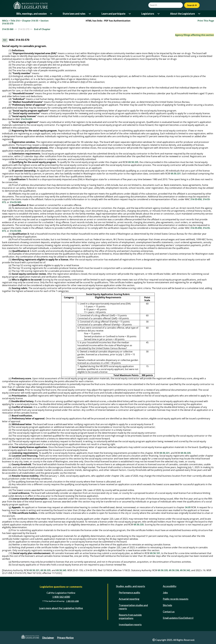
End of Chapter (42, 29)
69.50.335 (133, 162)
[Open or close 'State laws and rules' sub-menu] (90, 14)
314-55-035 (26, 119)
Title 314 (15, 21)
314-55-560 (8, 29)
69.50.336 (174, 570)
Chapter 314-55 (30, 21)
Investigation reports (130, 624)
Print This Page (206, 21)
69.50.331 (176, 174)
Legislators (148, 14)
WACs (5, 21)
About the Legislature (182, 14)
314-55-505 (15, 202)
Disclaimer (48, 638)
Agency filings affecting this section (195, 35)
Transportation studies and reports (133, 607)
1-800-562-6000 (61, 597)
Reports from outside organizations (130, 616)
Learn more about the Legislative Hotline (61, 608)
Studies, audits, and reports (131, 586)
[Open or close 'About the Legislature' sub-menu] (199, 14)
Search (192, 5)
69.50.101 (155, 553)
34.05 (188, 507)
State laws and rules (74, 14)
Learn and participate (113, 14)
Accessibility (170, 586)
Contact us (169, 611)
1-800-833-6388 (72, 601)
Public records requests (176, 599)
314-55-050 (196, 199)
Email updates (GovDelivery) (178, 618)
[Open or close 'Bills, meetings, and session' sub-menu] (51, 14)
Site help (167, 605)
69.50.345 (61, 570)
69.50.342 (185, 570)
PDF (5, 40)
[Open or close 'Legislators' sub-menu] (159, 14)
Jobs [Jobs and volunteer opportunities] (165, 592)
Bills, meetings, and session (32, 14)
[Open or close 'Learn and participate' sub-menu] (130, 14)
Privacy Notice (65, 638)
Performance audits (129, 592)
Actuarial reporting (129, 599)
